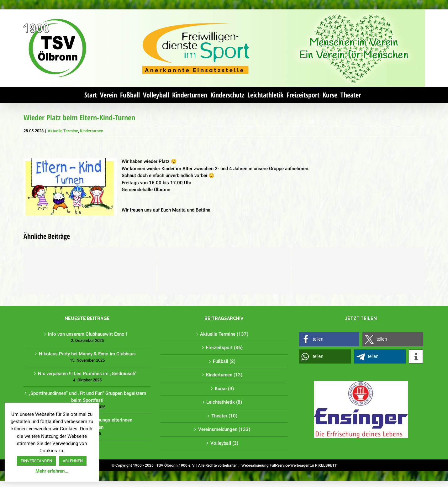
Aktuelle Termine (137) (223, 334)
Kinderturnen (90, 131)
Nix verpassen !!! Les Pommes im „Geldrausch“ (86, 374)
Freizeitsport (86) (223, 348)
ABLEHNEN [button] (73, 461)
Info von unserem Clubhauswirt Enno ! (86, 334)
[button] (327, 339)
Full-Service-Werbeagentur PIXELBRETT (302, 465)
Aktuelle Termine (61, 131)
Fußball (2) (223, 361)
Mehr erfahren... (52, 471)
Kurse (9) (223, 389)
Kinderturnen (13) (223, 375)
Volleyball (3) (223, 443)
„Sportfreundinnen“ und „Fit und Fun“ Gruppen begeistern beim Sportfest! (86, 397)
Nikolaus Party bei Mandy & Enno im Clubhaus (86, 354)
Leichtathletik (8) (223, 402)
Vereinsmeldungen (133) (223, 429)
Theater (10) (223, 416)
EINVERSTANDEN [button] (36, 461)
